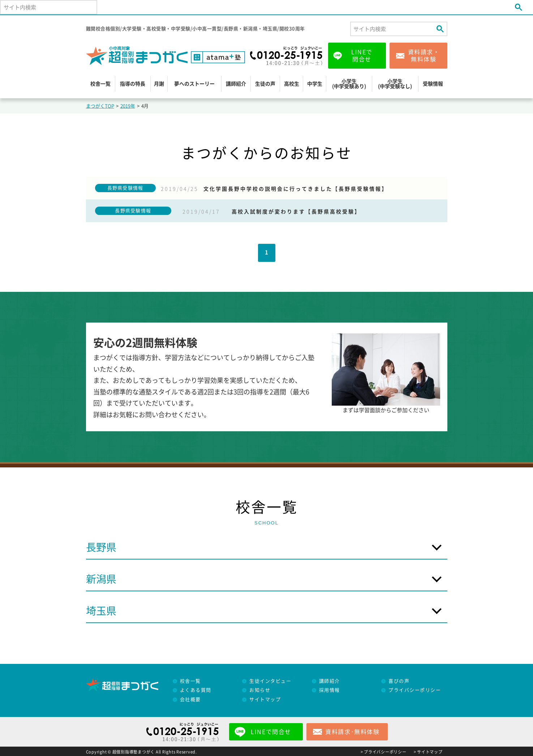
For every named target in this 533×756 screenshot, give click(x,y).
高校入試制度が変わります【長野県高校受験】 (296, 212)
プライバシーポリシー (415, 690)
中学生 (315, 84)
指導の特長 (133, 84)
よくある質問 (196, 690)
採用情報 (330, 690)
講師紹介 (236, 84)
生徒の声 (265, 84)
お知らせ (260, 690)
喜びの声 (399, 681)
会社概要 (190, 699)
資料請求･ (352, 732)
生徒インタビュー (270, 681)
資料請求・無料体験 (424, 56)
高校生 (292, 84)
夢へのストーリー (194, 84)
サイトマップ (265, 699)
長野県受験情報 (125, 188)
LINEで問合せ (362, 56)
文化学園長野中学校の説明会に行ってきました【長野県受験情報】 (296, 189)
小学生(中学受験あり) (349, 84)
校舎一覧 (100, 84)
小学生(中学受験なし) (395, 84)
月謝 (159, 84)
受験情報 (433, 84)
